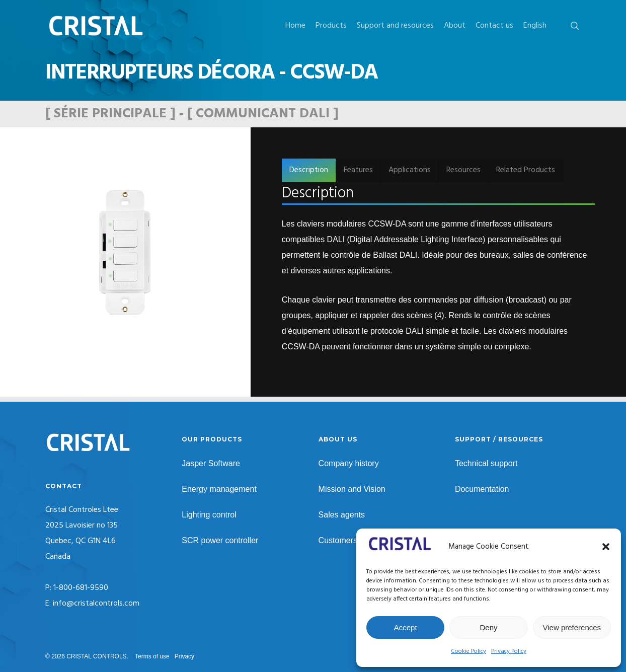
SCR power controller (220, 540)
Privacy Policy (509, 651)
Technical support (486, 463)
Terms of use (152, 656)
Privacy (184, 656)
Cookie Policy (468, 651)
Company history (349, 463)
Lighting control (209, 515)
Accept (406, 627)
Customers (338, 540)
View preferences (572, 627)
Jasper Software (211, 463)
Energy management (219, 489)
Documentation (482, 489)
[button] (606, 547)
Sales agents (342, 515)
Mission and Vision (352, 489)
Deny (488, 627)
